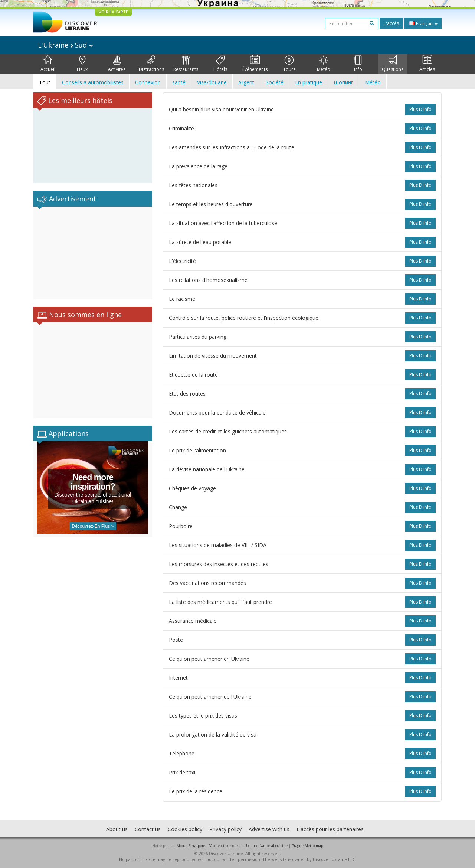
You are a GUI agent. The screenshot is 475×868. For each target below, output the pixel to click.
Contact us (148, 829)
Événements (255, 64)
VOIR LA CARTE (113, 12)
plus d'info (420, 109)
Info (358, 64)
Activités (117, 64)
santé (179, 82)
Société (275, 82)
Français (423, 23)
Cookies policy (185, 829)
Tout (45, 82)
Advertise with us (269, 829)
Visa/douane (212, 82)
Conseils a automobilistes (93, 82)
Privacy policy (225, 829)
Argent (246, 82)
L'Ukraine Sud (65, 45)
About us (117, 829)
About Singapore (191, 846)
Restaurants (186, 64)
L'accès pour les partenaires (330, 829)
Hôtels (220, 64)
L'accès (391, 23)
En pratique (309, 82)
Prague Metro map (307, 846)
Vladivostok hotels (225, 846)
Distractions (151, 64)
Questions (393, 64)
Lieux (82, 64)
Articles (427, 64)
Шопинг (343, 82)
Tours (289, 64)
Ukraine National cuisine (266, 846)
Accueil (48, 64)
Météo (324, 64)
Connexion (148, 82)
